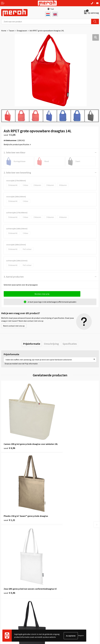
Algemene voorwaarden (61, 587)
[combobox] (46, 21)
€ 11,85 (59, 499)
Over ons (55, 543)
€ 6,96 (9, 439)
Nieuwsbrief (56, 547)
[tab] (32, 344)
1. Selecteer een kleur (15, 152)
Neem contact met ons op (14, 326)
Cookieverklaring (58, 595)
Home (4, 31)
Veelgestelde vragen (59, 551)
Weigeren (81, 636)
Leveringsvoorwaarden (60, 591)
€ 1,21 (58, 439)
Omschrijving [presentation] (51, 344)
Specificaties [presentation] (70, 344)
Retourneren (6, 591)
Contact (5, 587)
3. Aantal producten (14, 277)
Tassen (11, 31)
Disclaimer (56, 602)
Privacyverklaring (58, 598)
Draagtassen (22, 31)
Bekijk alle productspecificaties (17, 144)
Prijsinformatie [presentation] (32, 344)
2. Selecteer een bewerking (17, 173)
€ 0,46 (9, 502)
